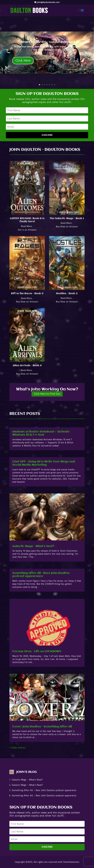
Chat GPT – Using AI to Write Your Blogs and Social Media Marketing (44, 463)
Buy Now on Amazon (67, 227)
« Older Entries (17, 748)
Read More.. (27, 226)
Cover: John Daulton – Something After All (42, 727)
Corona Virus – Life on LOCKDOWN (37, 651)
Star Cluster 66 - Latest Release (47, 42)
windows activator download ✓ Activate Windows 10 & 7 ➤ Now (41, 433)
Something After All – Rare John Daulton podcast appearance (41, 575)
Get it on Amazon (27, 230)
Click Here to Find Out (47, 394)
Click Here (23, 60)
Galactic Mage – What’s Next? (33, 546)
